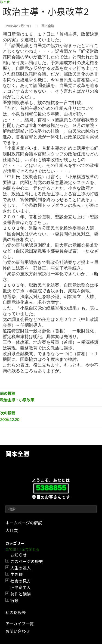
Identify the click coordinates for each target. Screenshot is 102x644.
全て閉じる (31, 549)
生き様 (16, 574)
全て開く (13, 549)
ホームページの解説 (24, 523)
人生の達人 (21, 568)
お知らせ (18, 555)
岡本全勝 (17, 454)
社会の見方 (21, 581)
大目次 (12, 530)
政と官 (5, 2)
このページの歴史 (27, 561)
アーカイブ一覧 (20, 624)
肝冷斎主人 (21, 587)
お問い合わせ (18, 631)
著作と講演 (21, 594)
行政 (14, 601)
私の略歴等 (16, 612)
